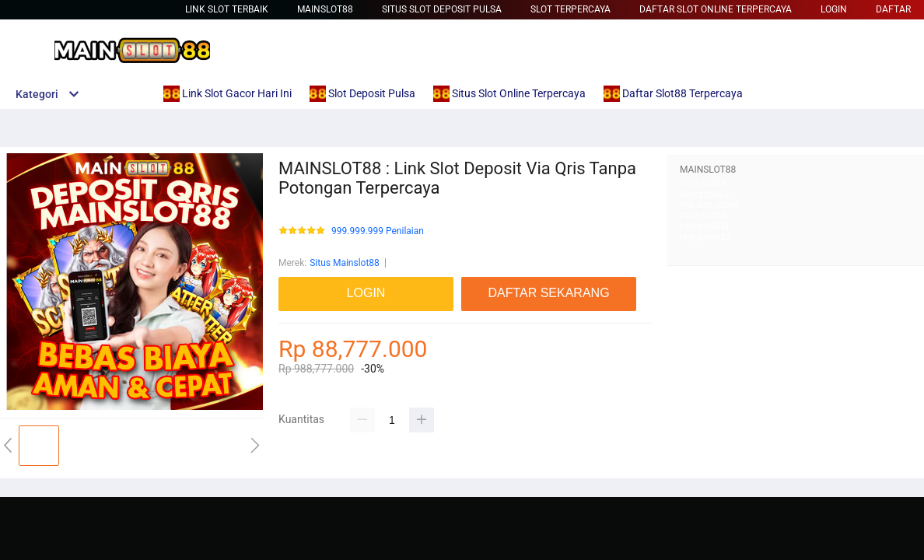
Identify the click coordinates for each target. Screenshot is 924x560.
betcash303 (704, 226)
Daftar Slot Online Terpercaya (716, 9)
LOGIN (834, 9)
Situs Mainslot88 (345, 263)
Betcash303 (705, 194)
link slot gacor (709, 205)
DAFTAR (893, 9)
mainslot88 (703, 184)
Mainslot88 (325, 9)
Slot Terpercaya (570, 9)
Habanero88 (705, 237)
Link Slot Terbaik (227, 9)
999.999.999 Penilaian (378, 231)
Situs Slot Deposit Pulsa (442, 9)
